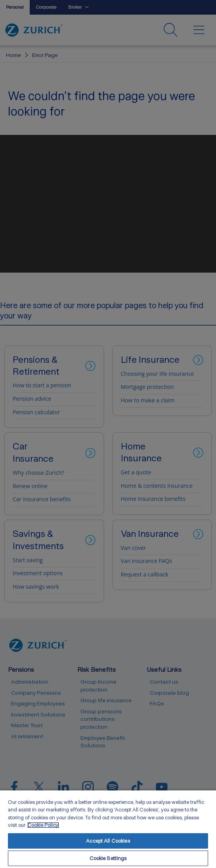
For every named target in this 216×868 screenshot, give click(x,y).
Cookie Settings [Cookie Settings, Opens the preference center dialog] (108, 858)
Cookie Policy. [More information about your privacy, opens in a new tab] (43, 825)
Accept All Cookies (108, 841)
